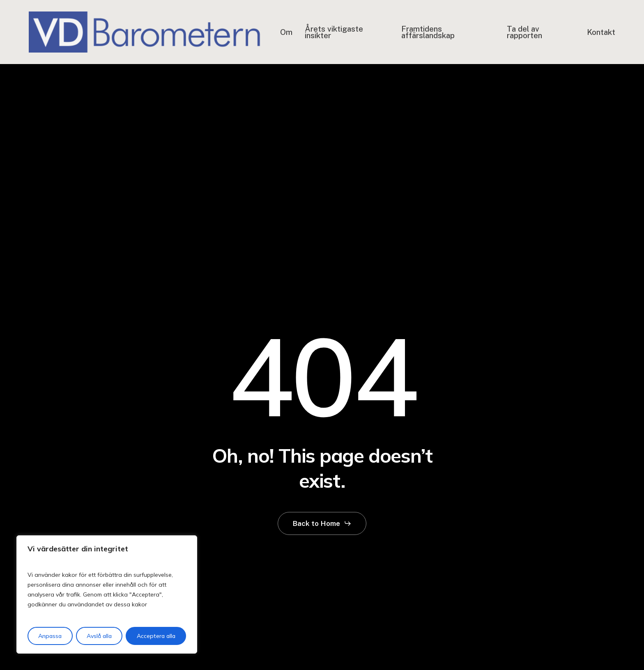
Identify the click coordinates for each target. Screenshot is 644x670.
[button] (322, 523)
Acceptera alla (156, 636)
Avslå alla (99, 636)
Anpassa (50, 636)
